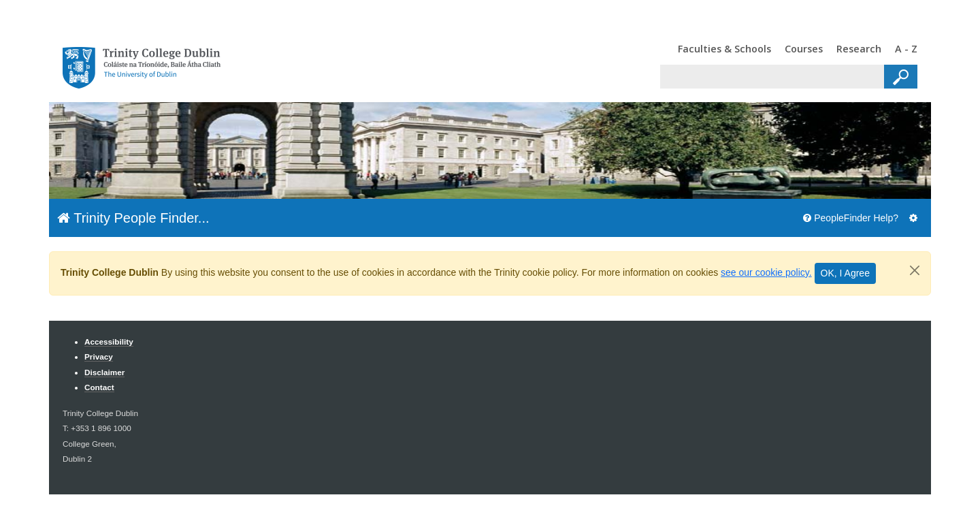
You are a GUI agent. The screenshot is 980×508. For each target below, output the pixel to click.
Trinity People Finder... (133, 218)
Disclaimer (104, 372)
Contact (99, 387)
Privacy (99, 356)
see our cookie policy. (766, 272)
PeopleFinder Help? (851, 218)
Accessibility (109, 342)
